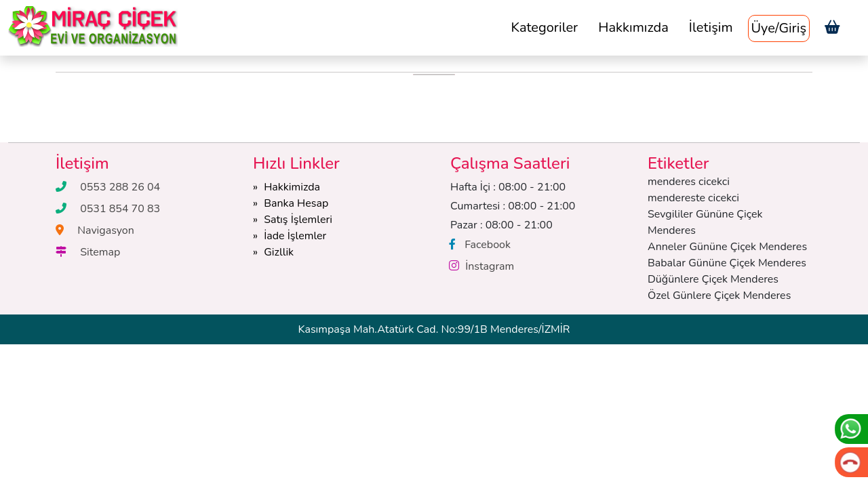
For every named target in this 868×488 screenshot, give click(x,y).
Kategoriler (544, 27)
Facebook (488, 245)
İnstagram (490, 266)
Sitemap (100, 252)
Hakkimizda (292, 187)
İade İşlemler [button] (295, 236)
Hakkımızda (633, 27)
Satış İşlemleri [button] (298, 220)
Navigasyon (106, 230)
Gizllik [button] (279, 252)
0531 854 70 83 (120, 209)
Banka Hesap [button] (296, 203)
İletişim (711, 27)
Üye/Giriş (779, 28)
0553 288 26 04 (120, 187)
